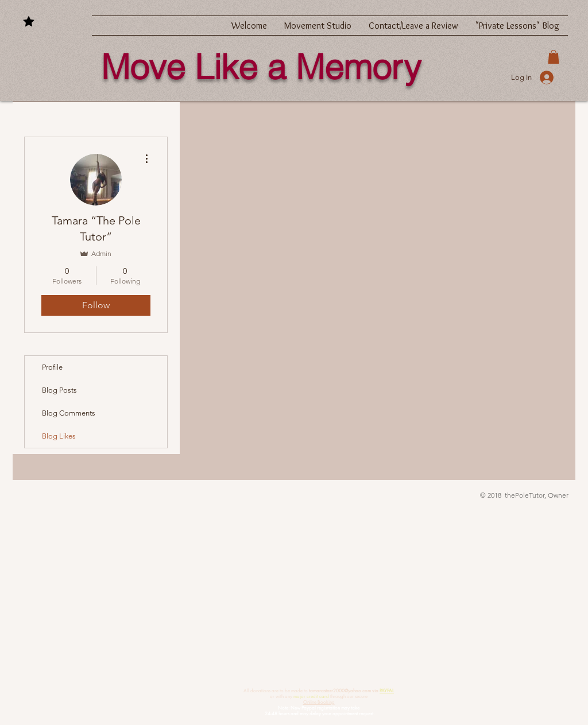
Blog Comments (69, 413)
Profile (52, 367)
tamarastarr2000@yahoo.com (340, 691)
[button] (554, 57)
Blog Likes (59, 436)
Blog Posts (59, 390)
